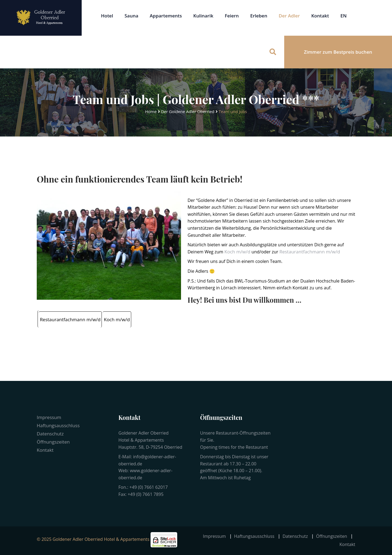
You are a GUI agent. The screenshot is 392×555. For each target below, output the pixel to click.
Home (151, 111)
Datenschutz (50, 434)
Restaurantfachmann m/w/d (310, 252)
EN (344, 16)
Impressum (49, 417)
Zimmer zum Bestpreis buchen (338, 52)
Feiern (232, 16)
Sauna (131, 16)
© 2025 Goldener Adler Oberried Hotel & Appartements (93, 539)
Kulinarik (203, 16)
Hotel (107, 16)
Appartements (166, 16)
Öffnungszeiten (53, 442)
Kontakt (320, 16)
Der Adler (289, 16)
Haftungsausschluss (58, 425)
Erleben (259, 16)
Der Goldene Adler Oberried (188, 111)
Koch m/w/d (237, 252)
